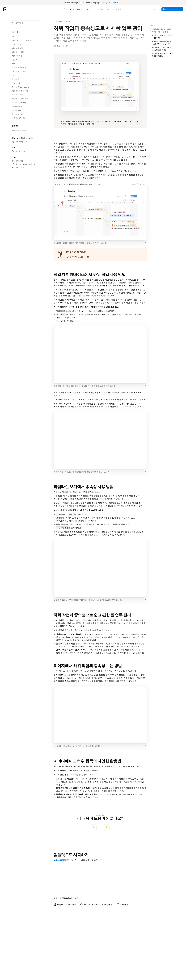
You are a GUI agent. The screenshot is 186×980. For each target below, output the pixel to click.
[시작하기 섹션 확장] (25, 37)
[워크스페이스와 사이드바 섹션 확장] (25, 40)
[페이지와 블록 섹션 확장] (25, 48)
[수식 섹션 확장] (25, 64)
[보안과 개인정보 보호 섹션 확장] (25, 99)
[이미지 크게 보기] (145, 243)
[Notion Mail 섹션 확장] (25, 110)
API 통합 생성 (19, 151)
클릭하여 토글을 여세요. (78, 257)
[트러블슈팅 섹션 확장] (25, 83)
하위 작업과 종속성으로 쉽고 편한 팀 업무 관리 (92, 615)
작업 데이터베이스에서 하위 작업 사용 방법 (90, 274)
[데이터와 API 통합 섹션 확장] (25, 71)
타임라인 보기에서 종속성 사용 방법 (84, 487)
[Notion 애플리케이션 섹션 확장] (25, 68)
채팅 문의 (17, 161)
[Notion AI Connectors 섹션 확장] (25, 87)
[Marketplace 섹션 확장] (25, 106)
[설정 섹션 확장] (25, 75)
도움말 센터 (58, 22)
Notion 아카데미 (20, 142)
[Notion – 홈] (5, 9)
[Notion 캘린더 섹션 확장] (25, 114)
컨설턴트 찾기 (19, 168)
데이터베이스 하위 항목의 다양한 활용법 (87, 761)
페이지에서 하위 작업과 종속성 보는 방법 (88, 666)
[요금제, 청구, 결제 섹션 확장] (25, 118)
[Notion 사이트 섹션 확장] (25, 95)
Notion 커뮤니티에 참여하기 (25, 164)
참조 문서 (16, 32)
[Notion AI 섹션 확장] (25, 79)
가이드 (68, 22)
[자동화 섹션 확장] (25, 60)
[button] (100, 214)
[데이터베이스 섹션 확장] (25, 56)
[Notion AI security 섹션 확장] (25, 103)
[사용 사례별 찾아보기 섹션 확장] (25, 130)
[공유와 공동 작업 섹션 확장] (25, 44)
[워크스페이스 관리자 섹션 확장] (25, 91)
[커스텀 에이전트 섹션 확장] (25, 52)
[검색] (25, 23)
